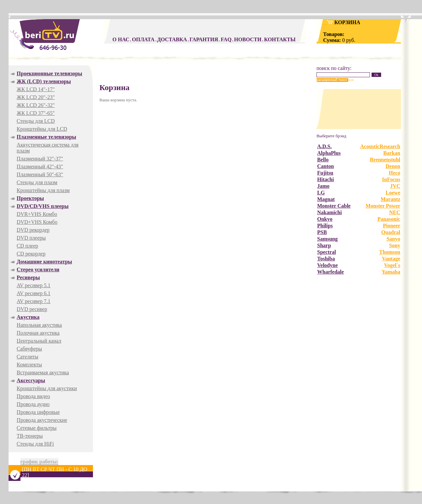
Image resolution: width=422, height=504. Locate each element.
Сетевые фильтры (37, 428)
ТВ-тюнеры (30, 436)
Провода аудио (33, 404)
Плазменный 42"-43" (40, 167)
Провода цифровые (38, 412)
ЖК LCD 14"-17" (36, 89)
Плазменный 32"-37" (40, 159)
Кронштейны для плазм (43, 190)
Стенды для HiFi (35, 444)
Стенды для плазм (37, 182)
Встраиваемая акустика (43, 372)
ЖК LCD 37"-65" (36, 113)
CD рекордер (31, 254)
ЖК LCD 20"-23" (36, 97)
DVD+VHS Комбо (37, 222)
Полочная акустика (38, 333)
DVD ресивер (32, 309)
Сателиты (28, 357)
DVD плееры (31, 238)
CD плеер (28, 246)
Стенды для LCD (36, 121)
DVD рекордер (33, 230)
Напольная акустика (39, 325)
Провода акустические (42, 420)
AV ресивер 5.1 (34, 285)
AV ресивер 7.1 (34, 301)
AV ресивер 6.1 (34, 293)
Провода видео (33, 396)
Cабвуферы (30, 349)
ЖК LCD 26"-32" (36, 105)
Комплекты (30, 365)
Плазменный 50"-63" (40, 174)
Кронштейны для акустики (47, 388)
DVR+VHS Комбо (37, 214)
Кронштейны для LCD (42, 129)
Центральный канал (39, 341)
